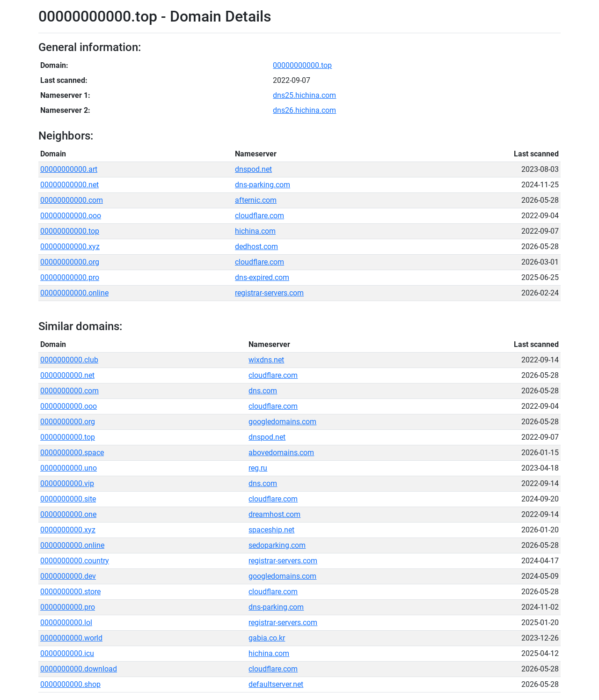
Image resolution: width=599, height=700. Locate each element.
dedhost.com (256, 247)
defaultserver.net (276, 684)
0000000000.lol (66, 623)
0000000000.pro (68, 607)
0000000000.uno (69, 468)
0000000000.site (68, 499)
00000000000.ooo (71, 216)
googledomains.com (282, 422)
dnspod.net (253, 169)
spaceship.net (271, 530)
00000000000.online (74, 293)
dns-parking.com (263, 185)
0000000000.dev (68, 576)
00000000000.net (69, 185)
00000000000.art (69, 169)
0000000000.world (71, 638)
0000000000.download (79, 669)
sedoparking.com (277, 545)
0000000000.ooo (69, 406)
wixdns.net (266, 360)
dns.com (263, 391)
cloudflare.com (259, 216)
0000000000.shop (70, 684)
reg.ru (258, 468)
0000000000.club (69, 360)
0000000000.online (72, 545)
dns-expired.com (262, 277)
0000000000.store (70, 592)
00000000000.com (72, 200)
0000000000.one (68, 514)
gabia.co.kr (267, 638)
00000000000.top (302, 65)
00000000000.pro (70, 277)
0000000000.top (68, 437)
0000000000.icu (67, 653)
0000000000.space (72, 453)
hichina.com (255, 231)
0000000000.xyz (68, 530)
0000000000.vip (67, 483)
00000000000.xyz (70, 247)
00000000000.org (70, 262)
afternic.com (256, 200)
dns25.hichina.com (304, 95)
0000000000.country (75, 561)
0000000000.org (68, 422)
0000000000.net (67, 375)
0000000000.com (69, 391)
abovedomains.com (281, 453)
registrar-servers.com (269, 293)
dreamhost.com (274, 514)
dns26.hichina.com (304, 110)
